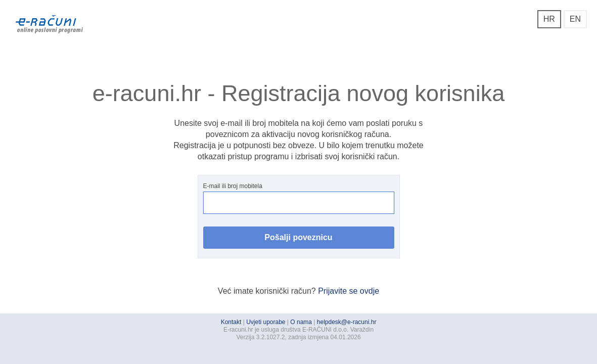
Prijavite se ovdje (349, 291)
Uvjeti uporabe (266, 322)
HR (549, 19)
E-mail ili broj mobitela (299, 198)
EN (575, 19)
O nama (301, 322)
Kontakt (231, 322)
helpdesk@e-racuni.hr (347, 322)
